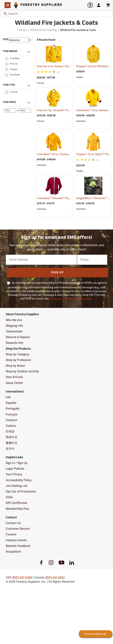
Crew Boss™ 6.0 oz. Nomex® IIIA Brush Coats (68, 154)
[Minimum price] (10, 111)
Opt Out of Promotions (21, 492)
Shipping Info (14, 326)
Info (8, 397)
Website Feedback (18, 546)
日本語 (10, 432)
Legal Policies (15, 469)
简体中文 (12, 437)
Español (11, 403)
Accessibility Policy (19, 480)
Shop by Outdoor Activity (22, 371)
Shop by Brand (15, 366)
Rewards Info (14, 343)
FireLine (40, 83)
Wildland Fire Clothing (44, 30)
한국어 (10, 449)
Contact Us (13, 523)
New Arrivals (14, 377)
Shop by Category (17, 354)
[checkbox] (7, 58)
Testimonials (14, 332)
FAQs (9, 497)
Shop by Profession (18, 360)
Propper (80, 77)
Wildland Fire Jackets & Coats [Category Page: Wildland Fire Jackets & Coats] (56, 23)
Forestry (22, 30)
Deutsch (11, 420)
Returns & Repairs (18, 337)
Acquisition (13, 552)
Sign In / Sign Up (17, 463)
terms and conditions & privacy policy (71, 299)
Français (12, 414)
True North (81, 209)
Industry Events (16, 540)
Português (13, 409)
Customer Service (18, 529)
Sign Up (57, 273)
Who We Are (14, 320)
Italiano (11, 426)
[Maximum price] (25, 111)
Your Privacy (14, 474)
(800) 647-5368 (22, 578)
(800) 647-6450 (55, 578)
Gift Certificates (16, 503)
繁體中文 (12, 443)
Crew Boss (81, 121)
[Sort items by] (19, 40)
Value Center (14, 383)
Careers (11, 534)
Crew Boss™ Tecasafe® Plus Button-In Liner (67, 198)
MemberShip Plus (17, 509)
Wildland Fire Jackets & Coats (78, 30)
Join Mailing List (17, 486)
